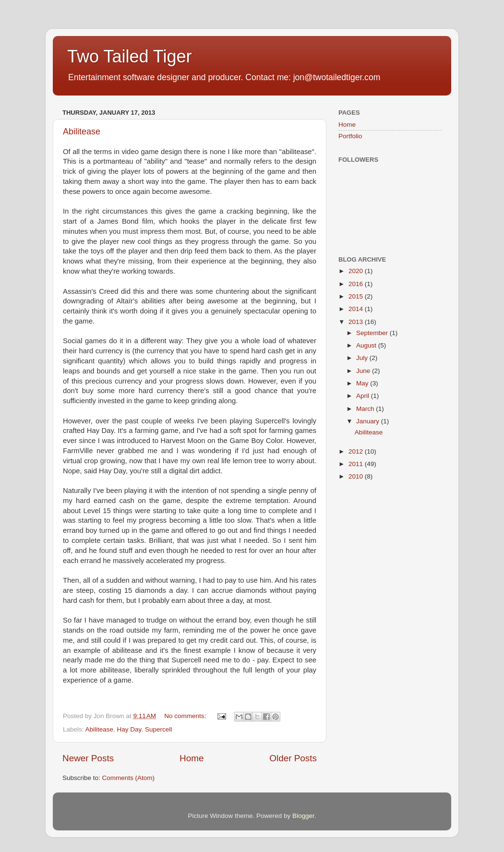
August (367, 345)
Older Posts (293, 758)
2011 (357, 464)
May (363, 383)
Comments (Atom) (129, 778)
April (364, 396)
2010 (357, 476)
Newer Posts (88, 758)
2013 (357, 322)
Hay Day (129, 729)
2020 (357, 271)
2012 (357, 451)
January (369, 421)
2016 (357, 284)
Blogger (303, 816)
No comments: (186, 716)
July (363, 358)
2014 (357, 309)
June (364, 371)
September (373, 333)
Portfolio (350, 136)
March (366, 409)
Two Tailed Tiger (129, 56)
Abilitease (82, 132)
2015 (357, 296)
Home (192, 758)
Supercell (158, 729)
